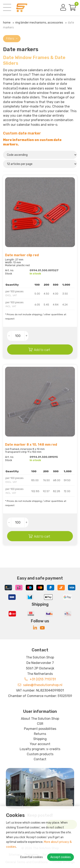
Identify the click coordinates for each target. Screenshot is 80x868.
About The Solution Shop (40, 719)
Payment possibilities (40, 729)
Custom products (40, 754)
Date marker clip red (22, 255)
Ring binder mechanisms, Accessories (39, 23)
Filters (12, 39)
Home (7, 23)
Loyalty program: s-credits (40, 749)
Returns (40, 734)
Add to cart (42, 350)
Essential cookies (32, 857)
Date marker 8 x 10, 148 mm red (31, 445)
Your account (40, 744)
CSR (40, 724)
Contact (40, 759)
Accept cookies (61, 857)
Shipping (40, 739)
